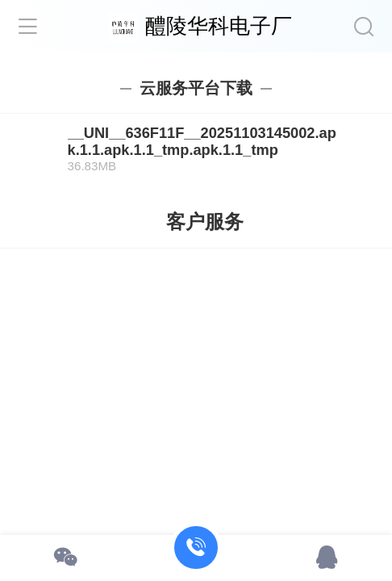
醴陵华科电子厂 (219, 26)
